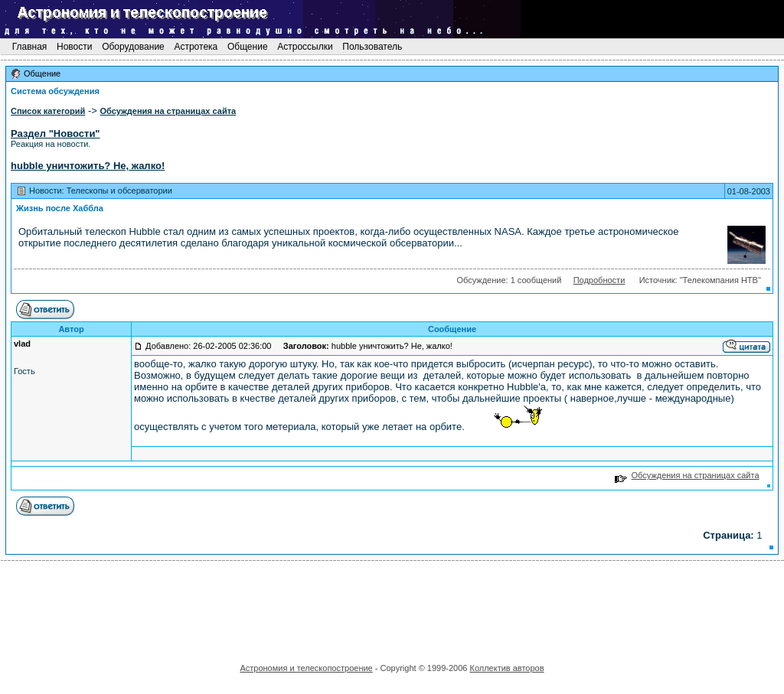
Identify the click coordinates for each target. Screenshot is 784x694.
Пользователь (372, 47)
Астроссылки (305, 47)
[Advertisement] (392, 607)
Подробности (599, 280)
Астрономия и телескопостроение (306, 668)
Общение (248, 47)
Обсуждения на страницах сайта (687, 475)
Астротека (196, 47)
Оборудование (133, 47)
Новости (75, 47)
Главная (29, 47)
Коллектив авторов (506, 668)
